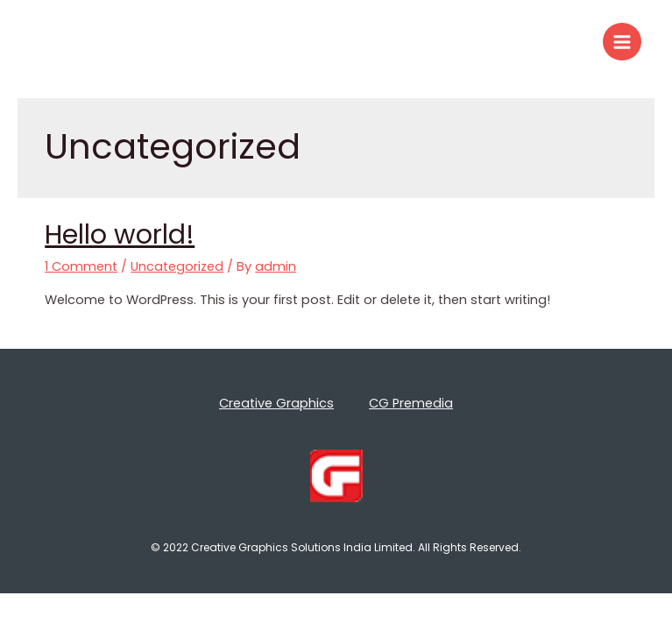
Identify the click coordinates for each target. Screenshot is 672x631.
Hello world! (120, 235)
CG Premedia (411, 403)
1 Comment (81, 266)
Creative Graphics (276, 403)
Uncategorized (177, 266)
